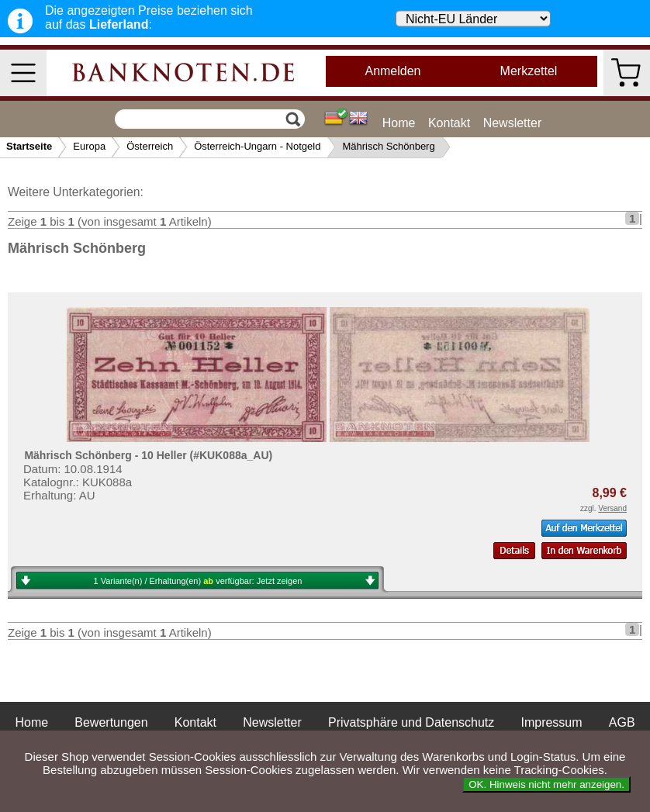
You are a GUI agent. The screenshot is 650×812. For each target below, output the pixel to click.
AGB (622, 722)
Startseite (29, 146)
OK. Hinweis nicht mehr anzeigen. (546, 784)
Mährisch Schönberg (388, 146)
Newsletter (513, 123)
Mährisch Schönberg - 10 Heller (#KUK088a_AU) (148, 455)
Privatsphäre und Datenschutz (411, 722)
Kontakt (449, 123)
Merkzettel (529, 71)
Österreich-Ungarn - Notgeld (257, 146)
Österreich (150, 146)
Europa (89, 146)
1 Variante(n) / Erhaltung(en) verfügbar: (198, 581)
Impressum (551, 722)
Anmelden (392, 71)
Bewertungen (111, 722)
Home (399, 123)
